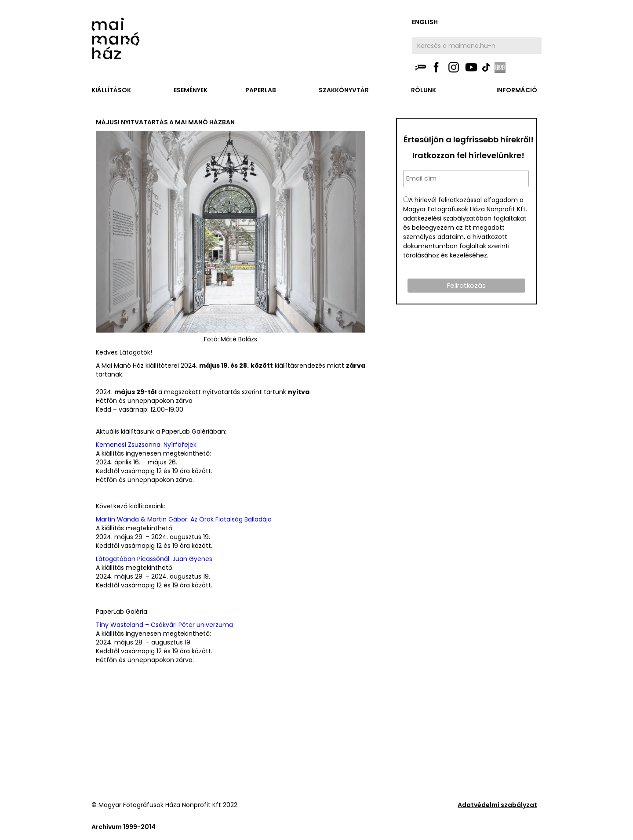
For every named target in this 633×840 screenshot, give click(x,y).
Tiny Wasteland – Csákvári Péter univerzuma (164, 625)
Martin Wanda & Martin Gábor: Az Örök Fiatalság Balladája (184, 519)
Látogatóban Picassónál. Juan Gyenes (154, 559)
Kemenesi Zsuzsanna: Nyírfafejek (146, 445)
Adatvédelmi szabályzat (497, 805)
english (425, 22)
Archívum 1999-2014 (124, 827)
